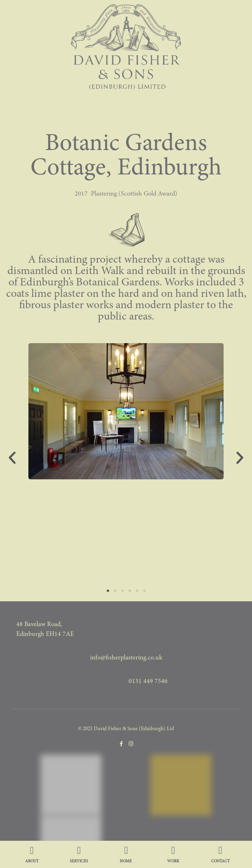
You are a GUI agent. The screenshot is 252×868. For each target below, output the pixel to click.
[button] (12, 458)
